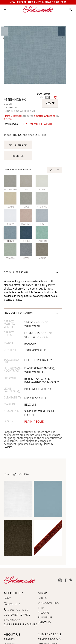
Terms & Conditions (50, 638)
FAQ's (8, 559)
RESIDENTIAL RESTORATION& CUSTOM (47, 616)
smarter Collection (45, 116)
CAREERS (10, 615)
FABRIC (43, 559)
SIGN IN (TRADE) (18, 142)
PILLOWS (44, 574)
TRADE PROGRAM (50, 601)
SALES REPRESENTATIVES (21, 585)
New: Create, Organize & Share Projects (38, 2)
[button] (70, 9)
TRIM (41, 569)
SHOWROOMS (13, 581)
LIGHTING (44, 584)
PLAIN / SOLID (37, 386)
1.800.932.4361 (16, 571)
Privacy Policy (25, 638)
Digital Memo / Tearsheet (37, 121)
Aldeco (64, 116)
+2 (60, 158)
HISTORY (10, 605)
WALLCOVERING (49, 564)
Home (7, 638)
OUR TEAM (11, 610)
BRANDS (9, 601)
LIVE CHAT (13, 565)
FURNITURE (45, 579)
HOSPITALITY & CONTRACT (48, 607)
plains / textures (13, 116)
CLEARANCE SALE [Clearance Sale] (50, 596)
